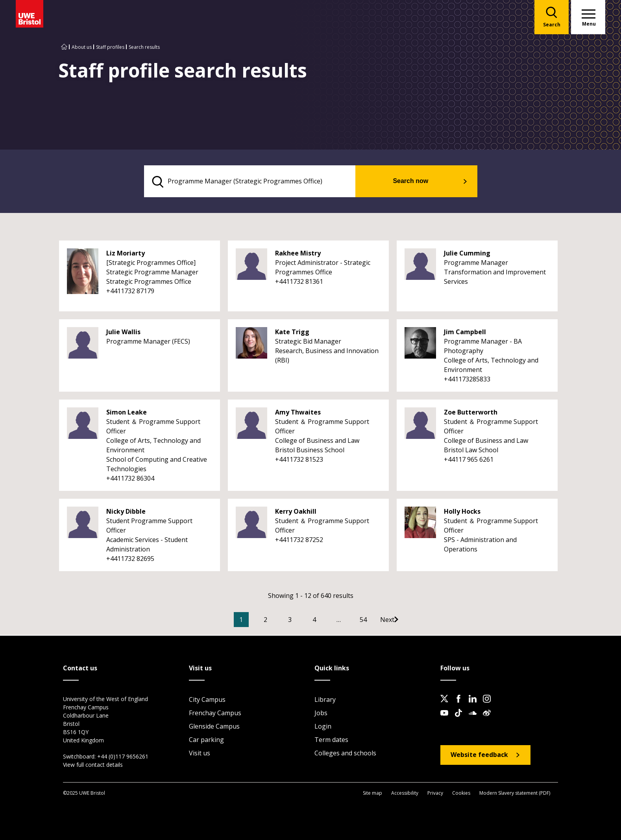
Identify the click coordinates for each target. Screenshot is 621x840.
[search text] (261, 182)
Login (323, 727)
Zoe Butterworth (471, 413)
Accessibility (405, 793)
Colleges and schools (345, 754)
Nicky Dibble (126, 513)
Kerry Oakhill (296, 513)
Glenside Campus (214, 727)
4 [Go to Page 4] (326, 621)
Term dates (331, 740)
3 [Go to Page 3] (302, 621)
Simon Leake (127, 413)
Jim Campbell (465, 333)
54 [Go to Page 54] (375, 621)
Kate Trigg (292, 333)
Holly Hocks (462, 513)
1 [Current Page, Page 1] (253, 621)
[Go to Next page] (407, 621)
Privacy (435, 793)
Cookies (461, 793)
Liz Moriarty (126, 254)
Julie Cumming (467, 254)
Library (325, 700)
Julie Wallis (123, 333)
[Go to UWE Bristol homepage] (64, 47)
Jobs (321, 714)
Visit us (200, 754)
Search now (421, 182)
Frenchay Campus (215, 714)
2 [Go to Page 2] (277, 621)
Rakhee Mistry (298, 254)
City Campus (207, 700)
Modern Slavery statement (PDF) (515, 793)
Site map (372, 793)
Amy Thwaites (298, 413)
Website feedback (479, 755)
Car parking (206, 740)
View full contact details (93, 765)
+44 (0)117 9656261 (123, 757)
